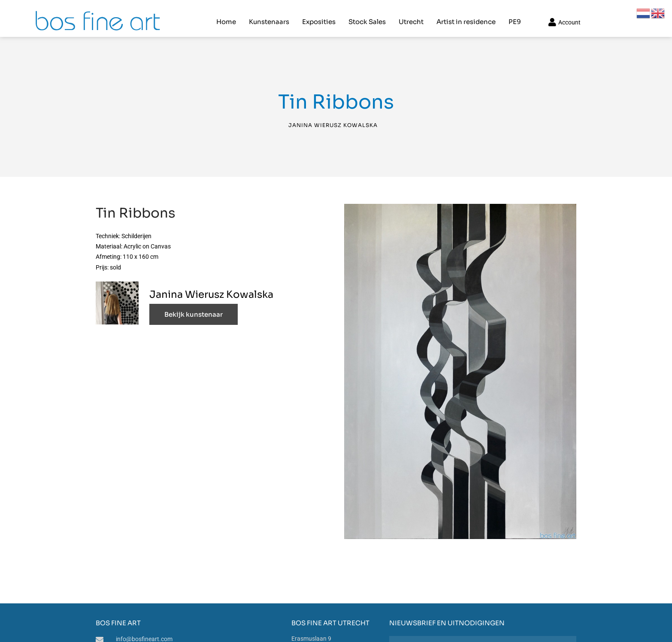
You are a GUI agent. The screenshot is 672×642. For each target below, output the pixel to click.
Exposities (318, 15)
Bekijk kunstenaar (194, 304)
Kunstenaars (268, 15)
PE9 (514, 15)
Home (225, 15)
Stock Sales (366, 15)
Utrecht (410, 15)
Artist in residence (465, 15)
